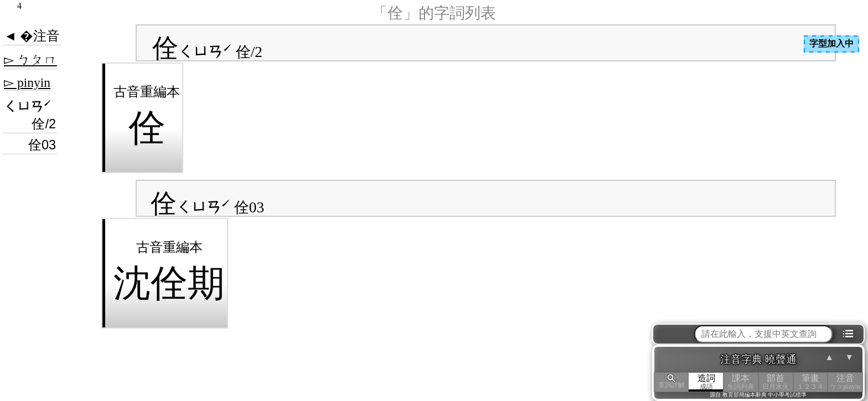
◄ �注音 (32, 36)
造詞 (706, 382)
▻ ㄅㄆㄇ (30, 60)
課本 (741, 382)
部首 (776, 382)
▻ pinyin (27, 82)
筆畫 (811, 382)
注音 (845, 382)
